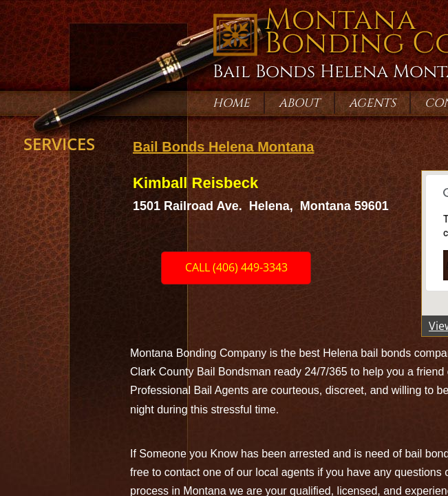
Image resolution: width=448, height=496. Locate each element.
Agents (372, 103)
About (299, 103)
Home (231, 103)
